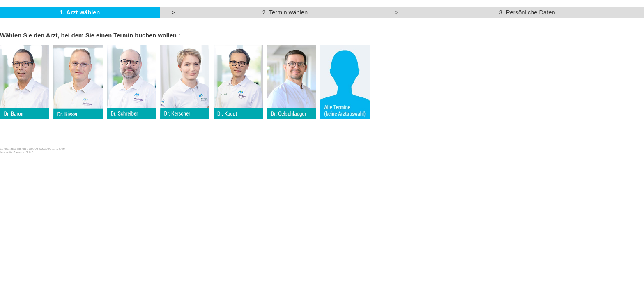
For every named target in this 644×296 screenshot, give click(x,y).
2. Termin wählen (285, 12)
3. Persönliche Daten (527, 12)
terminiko (7, 152)
